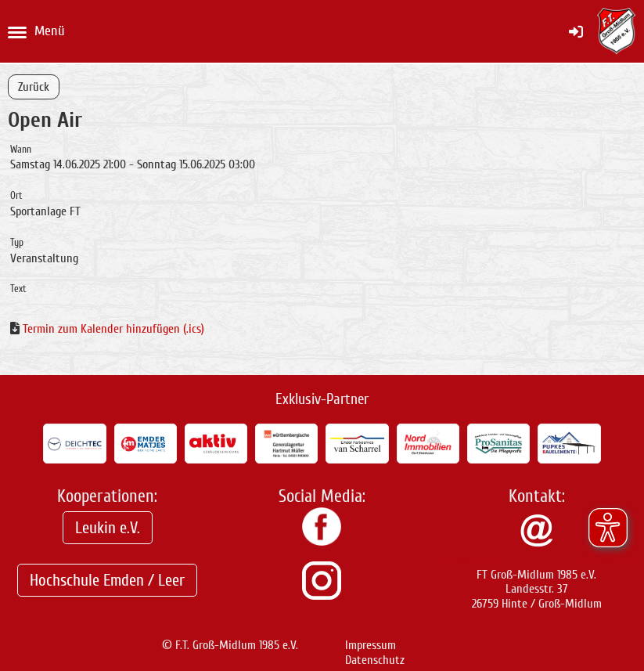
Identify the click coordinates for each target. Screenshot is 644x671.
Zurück (34, 87)
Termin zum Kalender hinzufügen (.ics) (113, 329)
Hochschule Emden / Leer (107, 580)
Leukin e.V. (108, 528)
